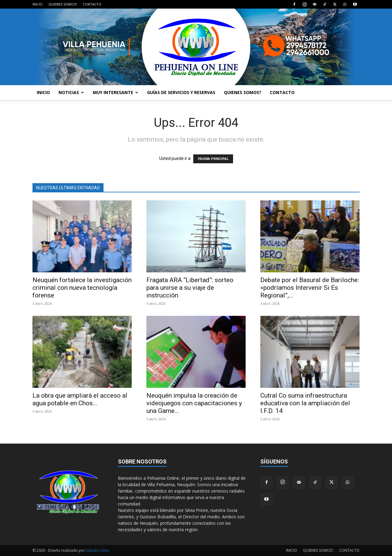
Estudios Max (97, 550)
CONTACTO (92, 4)
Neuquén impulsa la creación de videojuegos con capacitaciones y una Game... (194, 403)
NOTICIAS (71, 92)
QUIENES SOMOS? (63, 4)
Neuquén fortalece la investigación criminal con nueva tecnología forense (82, 288)
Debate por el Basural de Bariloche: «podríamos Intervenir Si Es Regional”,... (310, 288)
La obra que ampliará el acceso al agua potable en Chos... (80, 399)
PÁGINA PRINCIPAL (213, 159)
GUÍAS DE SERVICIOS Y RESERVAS (181, 92)
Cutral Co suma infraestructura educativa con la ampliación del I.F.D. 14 (305, 403)
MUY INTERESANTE (115, 92)
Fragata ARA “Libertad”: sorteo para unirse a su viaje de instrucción (190, 288)
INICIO (38, 4)
